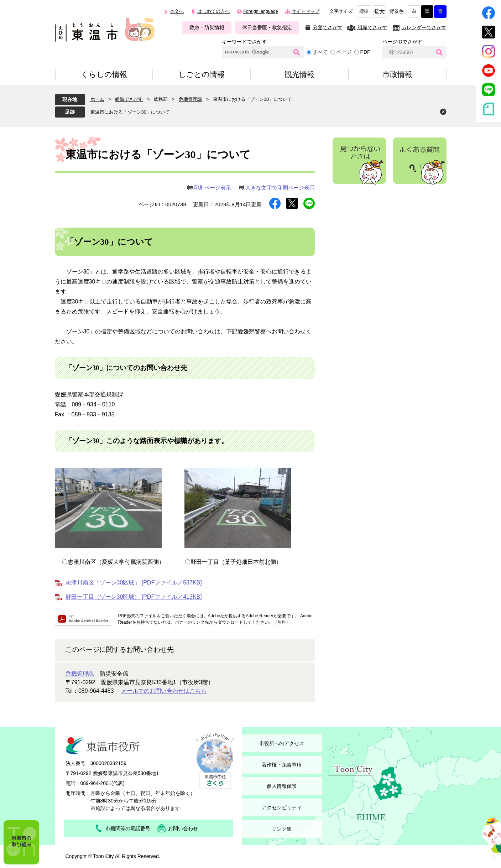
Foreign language (260, 11)
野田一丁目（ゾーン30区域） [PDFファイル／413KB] (134, 597)
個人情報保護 (282, 786)
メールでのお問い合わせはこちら (164, 691)
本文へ (177, 11)
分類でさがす (328, 27)
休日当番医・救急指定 (267, 27)
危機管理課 (190, 99)
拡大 (379, 12)
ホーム (97, 99)
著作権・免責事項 (282, 765)
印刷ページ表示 (212, 188)
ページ (344, 52)
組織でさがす (372, 27)
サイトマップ (306, 11)
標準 (364, 11)
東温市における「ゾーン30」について (130, 112)
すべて (320, 52)
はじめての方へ (213, 11)
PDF (365, 52)
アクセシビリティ (282, 807)
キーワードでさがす (244, 42)
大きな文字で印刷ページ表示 (280, 188)
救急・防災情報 (207, 27)
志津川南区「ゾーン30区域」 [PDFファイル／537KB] (134, 583)
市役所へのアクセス (282, 743)
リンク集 (282, 829)
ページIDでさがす (402, 42)
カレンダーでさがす (424, 27)
